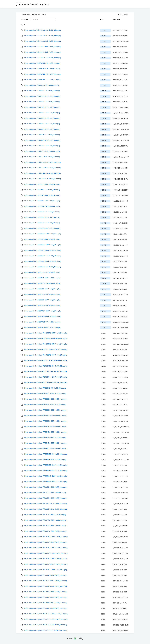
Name (26, 19)
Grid (126, 15)
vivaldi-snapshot (39, 5)
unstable (22, 5)
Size (102, 20)
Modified (117, 20)
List (120, 15)
